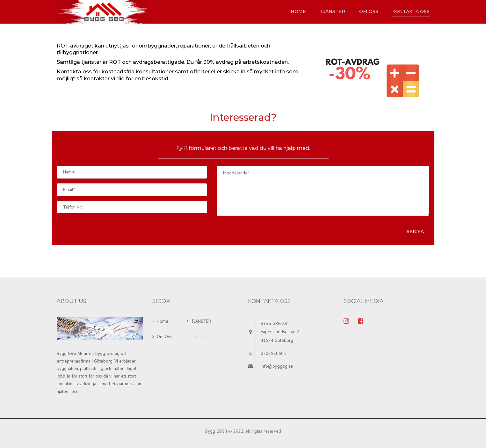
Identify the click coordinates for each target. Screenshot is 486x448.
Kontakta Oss (411, 11)
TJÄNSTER (333, 11)
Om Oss (369, 11)
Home (298, 11)
